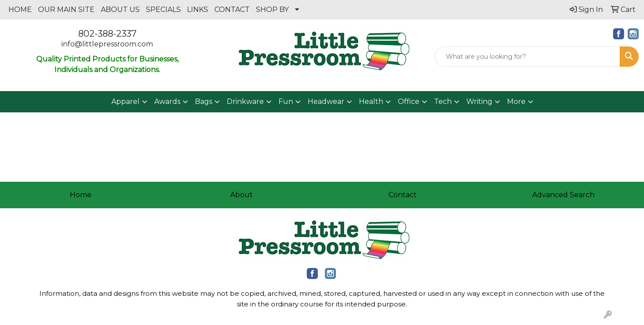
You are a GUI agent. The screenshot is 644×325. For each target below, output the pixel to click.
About (242, 195)
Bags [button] (204, 101)
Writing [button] (479, 101)
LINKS (198, 10)
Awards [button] (167, 101)
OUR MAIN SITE (66, 10)
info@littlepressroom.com (107, 44)
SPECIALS (163, 10)
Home (81, 195)
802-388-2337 (107, 34)
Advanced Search (563, 195)
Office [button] (409, 101)
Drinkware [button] (245, 101)
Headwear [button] (326, 101)
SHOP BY (272, 10)
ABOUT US (120, 10)
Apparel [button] (126, 101)
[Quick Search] (527, 57)
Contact (403, 195)
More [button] (516, 101)
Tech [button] (443, 101)
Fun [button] (286, 101)
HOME (20, 10)
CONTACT (232, 10)
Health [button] (371, 101)
